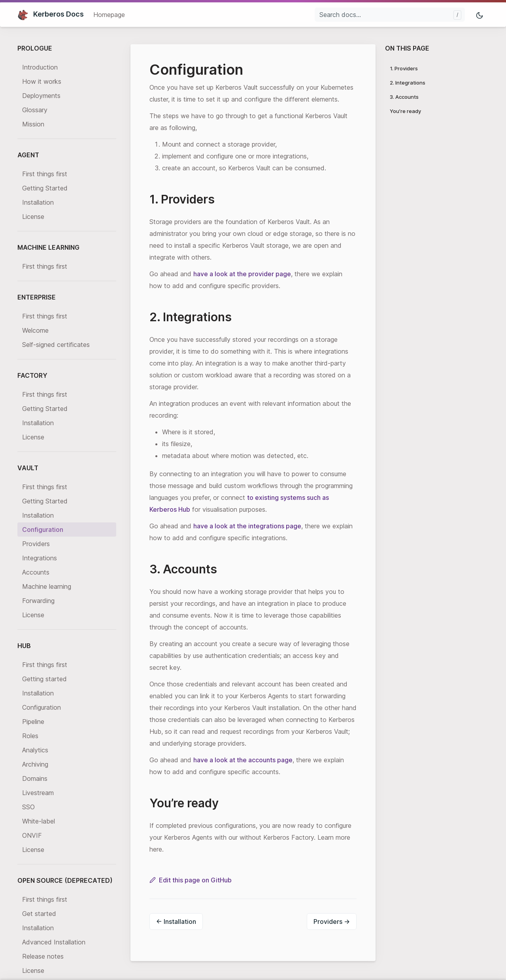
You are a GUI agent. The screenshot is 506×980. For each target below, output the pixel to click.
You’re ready (405, 111)
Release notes (43, 956)
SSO (28, 807)
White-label (39, 821)
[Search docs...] (390, 15)
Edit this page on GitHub (191, 880)
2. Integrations (408, 83)
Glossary (35, 110)
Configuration (43, 530)
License (33, 217)
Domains (35, 778)
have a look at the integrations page (247, 526)
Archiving (35, 764)
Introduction (40, 67)
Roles (30, 736)
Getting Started (45, 188)
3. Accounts (404, 97)
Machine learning (47, 586)
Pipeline (33, 722)
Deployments (41, 96)
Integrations (40, 558)
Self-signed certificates (56, 345)
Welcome (35, 330)
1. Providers (404, 68)
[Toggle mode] (480, 15)
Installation (38, 202)
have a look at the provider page (242, 274)
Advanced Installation (54, 942)
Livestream (38, 793)
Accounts (36, 572)
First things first (45, 174)
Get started (39, 914)
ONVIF (32, 835)
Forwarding (38, 601)
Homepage (109, 15)
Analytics (35, 750)
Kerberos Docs (51, 14)
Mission (33, 124)
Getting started (44, 679)
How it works (42, 81)
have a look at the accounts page (243, 760)
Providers (36, 544)
